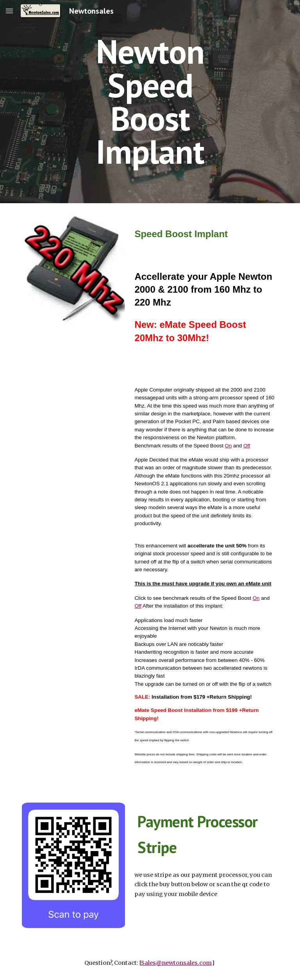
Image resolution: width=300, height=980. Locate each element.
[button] (9, 11)
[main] (150, 101)
